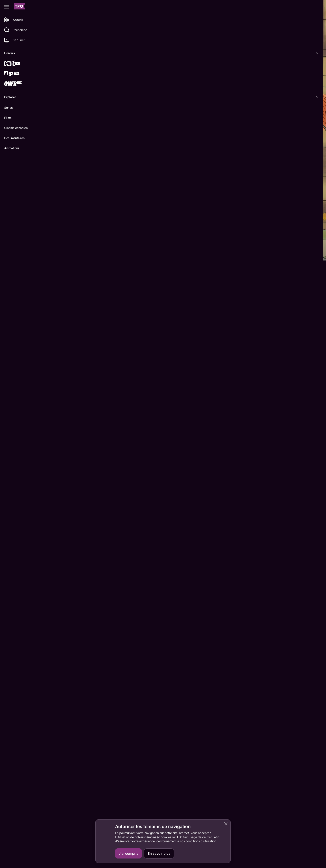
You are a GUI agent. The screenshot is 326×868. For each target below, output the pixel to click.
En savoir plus (159, 853)
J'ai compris (128, 853)
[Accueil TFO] (19, 7)
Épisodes (78, 254)
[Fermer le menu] (7, 7)
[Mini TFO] (18, 64)
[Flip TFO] (18, 74)
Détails (58, 254)
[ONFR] (18, 84)
